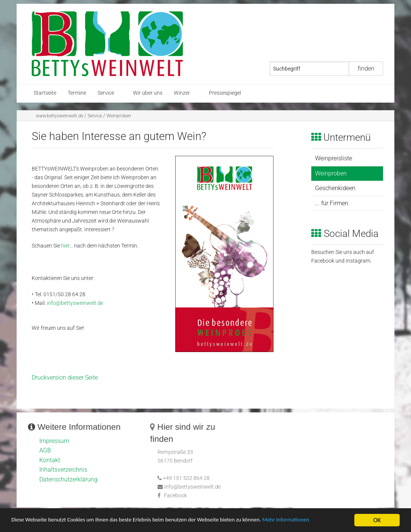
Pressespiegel (225, 93)
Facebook (175, 496)
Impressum (54, 441)
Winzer (182, 93)
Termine (77, 93)
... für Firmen (332, 203)
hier (65, 246)
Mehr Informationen (322, 521)
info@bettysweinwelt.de (75, 303)
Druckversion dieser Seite (65, 377)
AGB (45, 450)
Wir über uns (148, 93)
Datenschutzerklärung (68, 479)
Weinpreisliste (334, 158)
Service (106, 93)
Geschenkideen (335, 188)
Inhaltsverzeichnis (63, 470)
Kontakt (50, 460)
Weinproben (119, 116)
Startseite (45, 93)
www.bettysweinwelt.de (59, 116)
